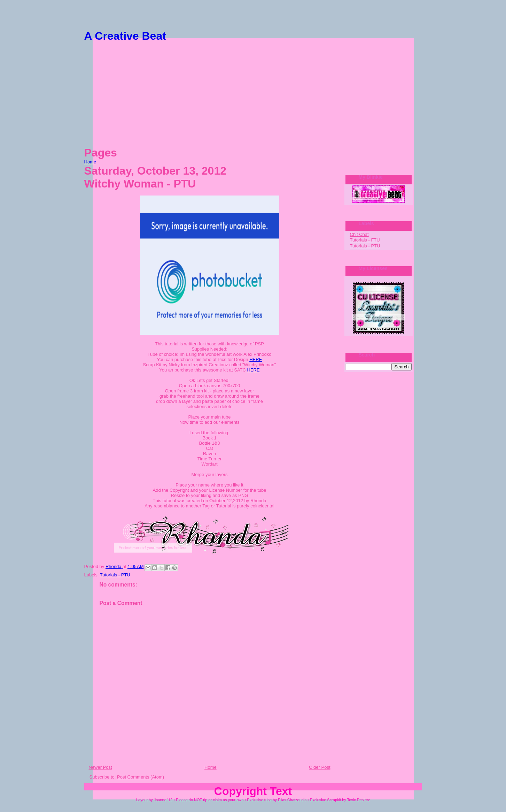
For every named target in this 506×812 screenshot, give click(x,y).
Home (90, 162)
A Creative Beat (125, 36)
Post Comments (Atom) (141, 777)
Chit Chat (359, 234)
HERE (256, 359)
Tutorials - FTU (365, 240)
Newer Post (100, 767)
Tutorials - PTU (115, 575)
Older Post (320, 767)
